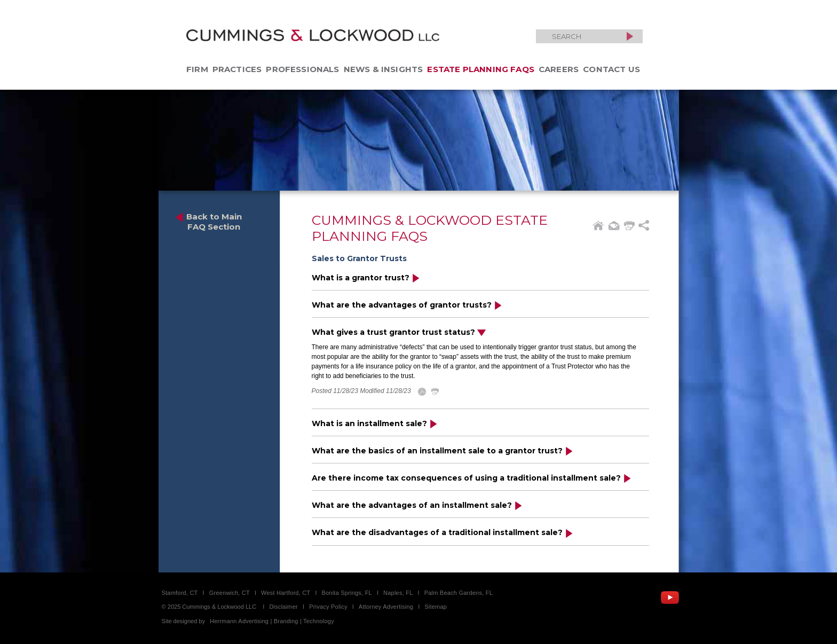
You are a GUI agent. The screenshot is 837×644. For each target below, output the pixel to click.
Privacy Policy (328, 607)
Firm (197, 69)
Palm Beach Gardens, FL (459, 593)
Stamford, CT (180, 593)
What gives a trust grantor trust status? (399, 332)
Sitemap (436, 607)
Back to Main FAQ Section (208, 222)
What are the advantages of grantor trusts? (407, 305)
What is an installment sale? (375, 423)
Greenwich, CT (230, 593)
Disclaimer (283, 607)
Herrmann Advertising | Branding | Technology (272, 621)
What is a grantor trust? (366, 277)
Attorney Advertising (386, 607)
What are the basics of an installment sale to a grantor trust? (443, 450)
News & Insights (384, 69)
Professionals (302, 69)
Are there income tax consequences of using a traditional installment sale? (472, 478)
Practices (237, 69)
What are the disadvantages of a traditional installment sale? (443, 532)
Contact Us (611, 69)
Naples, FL (398, 593)
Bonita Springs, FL (346, 593)
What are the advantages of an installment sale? (417, 505)
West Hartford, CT (286, 593)
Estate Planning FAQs (481, 69)
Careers (559, 69)
